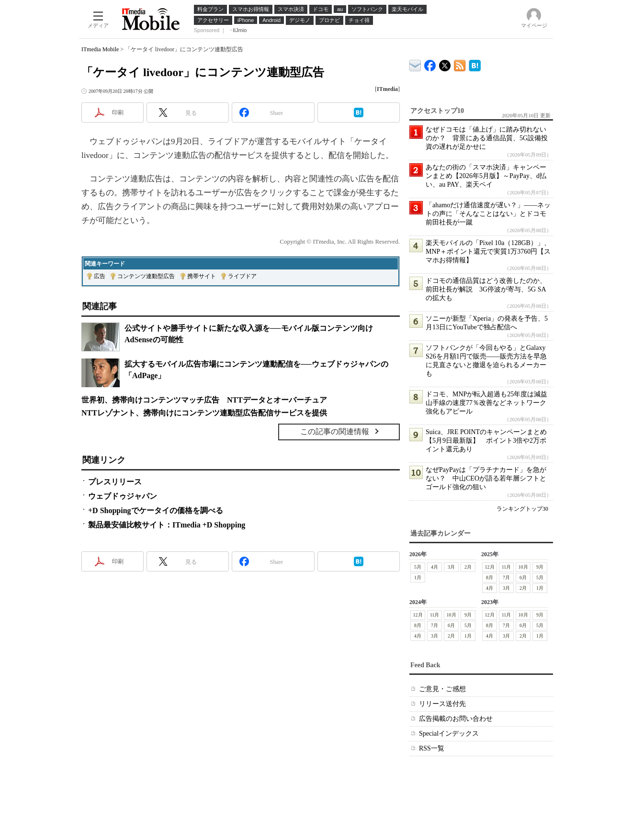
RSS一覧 (432, 748)
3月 (451, 567)
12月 (490, 567)
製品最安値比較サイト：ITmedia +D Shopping (167, 525)
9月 (540, 567)
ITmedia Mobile (100, 49)
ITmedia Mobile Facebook (430, 63)
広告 (100, 276)
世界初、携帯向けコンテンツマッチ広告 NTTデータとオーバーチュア (204, 400)
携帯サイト (202, 276)
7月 (506, 577)
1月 (418, 577)
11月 (507, 567)
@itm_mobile (445, 63)
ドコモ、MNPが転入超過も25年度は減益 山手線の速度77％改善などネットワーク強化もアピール (490, 403)
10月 (523, 567)
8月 (490, 577)
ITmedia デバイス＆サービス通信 (415, 64)
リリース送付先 (442, 704)
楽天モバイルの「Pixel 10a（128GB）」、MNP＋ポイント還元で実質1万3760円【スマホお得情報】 (488, 252)
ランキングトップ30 (522, 509)
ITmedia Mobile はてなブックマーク (475, 64)
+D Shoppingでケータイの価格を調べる (156, 510)
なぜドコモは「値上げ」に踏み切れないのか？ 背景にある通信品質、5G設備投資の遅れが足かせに (487, 138)
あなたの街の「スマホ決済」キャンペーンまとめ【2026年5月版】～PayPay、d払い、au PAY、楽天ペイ (486, 176)
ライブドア (242, 276)
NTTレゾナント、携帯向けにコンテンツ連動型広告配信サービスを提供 (204, 413)
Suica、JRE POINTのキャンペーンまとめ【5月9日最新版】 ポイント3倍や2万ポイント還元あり (486, 441)
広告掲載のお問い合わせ (456, 719)
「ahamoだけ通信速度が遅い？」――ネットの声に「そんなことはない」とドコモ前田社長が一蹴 (488, 214)
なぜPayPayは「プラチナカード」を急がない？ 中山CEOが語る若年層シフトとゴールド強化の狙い (486, 478)
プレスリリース (115, 482)
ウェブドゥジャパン (123, 496)
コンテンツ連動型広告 (146, 276)
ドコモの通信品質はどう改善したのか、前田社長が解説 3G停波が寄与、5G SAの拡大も (486, 289)
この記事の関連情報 (335, 431)
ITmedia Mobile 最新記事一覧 (460, 64)
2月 (468, 567)
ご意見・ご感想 (442, 689)
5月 (418, 567)
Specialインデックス (449, 734)
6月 (523, 577)
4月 (434, 567)
